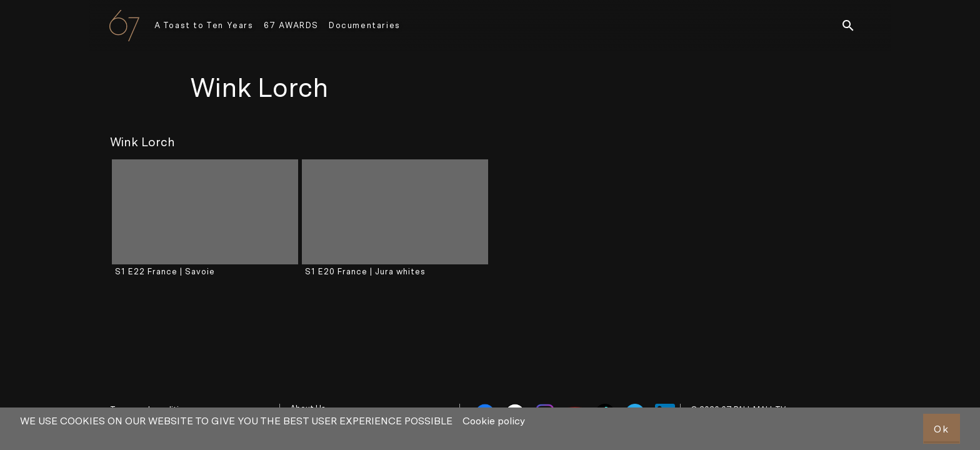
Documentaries (365, 25)
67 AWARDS (291, 25)
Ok (942, 429)
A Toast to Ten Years (204, 25)
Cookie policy (494, 421)
